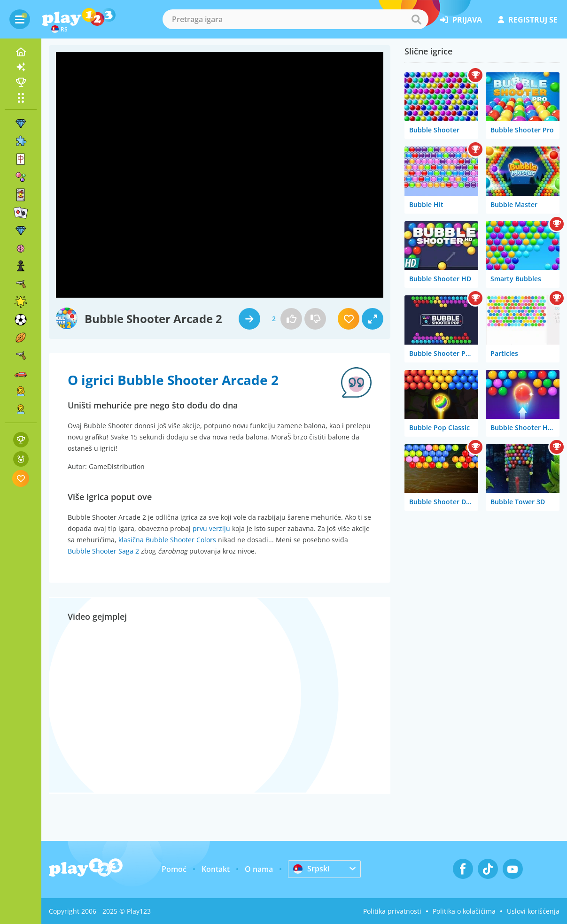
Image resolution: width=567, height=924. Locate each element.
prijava (461, 20)
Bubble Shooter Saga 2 (103, 551)
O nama (259, 869)
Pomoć (174, 869)
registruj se (528, 20)
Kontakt (216, 869)
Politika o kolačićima (464, 911)
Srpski (311, 869)
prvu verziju (211, 528)
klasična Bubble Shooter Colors (167, 540)
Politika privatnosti (392, 911)
